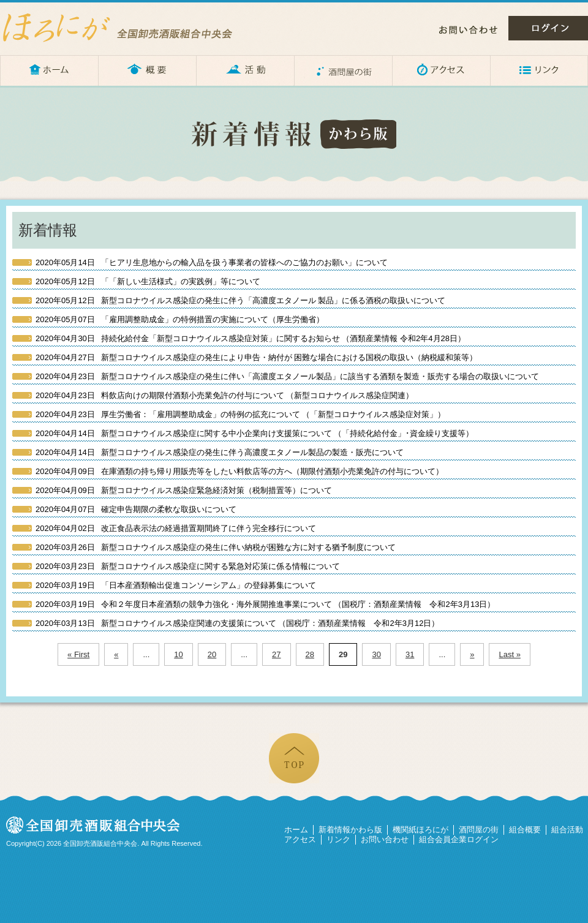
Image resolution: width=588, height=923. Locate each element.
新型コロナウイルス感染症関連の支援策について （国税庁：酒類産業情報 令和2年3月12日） (237, 623)
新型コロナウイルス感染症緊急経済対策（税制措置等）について (184, 490)
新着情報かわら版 (350, 830)
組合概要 (525, 830)
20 (212, 654)
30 (376, 654)
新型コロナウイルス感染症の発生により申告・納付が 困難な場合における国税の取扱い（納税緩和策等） (256, 357)
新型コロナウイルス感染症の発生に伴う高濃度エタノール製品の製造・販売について (220, 452)
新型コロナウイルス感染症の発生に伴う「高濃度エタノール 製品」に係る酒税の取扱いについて (240, 300)
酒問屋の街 (343, 70)
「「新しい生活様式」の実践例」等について (148, 281)
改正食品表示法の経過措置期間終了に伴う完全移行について (176, 528)
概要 (147, 70)
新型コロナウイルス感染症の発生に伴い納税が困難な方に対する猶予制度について (216, 547)
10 (178, 654)
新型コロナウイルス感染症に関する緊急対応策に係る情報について (188, 566)
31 (410, 654)
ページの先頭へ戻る (294, 758)
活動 (245, 70)
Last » (509, 654)
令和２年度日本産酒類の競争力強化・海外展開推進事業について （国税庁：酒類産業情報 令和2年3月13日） (265, 604)
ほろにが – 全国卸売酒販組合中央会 (129, 28)
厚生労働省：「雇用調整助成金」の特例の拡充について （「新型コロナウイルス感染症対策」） (240, 414)
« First (78, 654)
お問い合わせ (468, 30)
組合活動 (567, 830)
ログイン (548, 28)
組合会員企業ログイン (459, 839)
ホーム (49, 70)
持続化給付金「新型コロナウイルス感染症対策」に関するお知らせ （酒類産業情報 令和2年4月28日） (251, 338)
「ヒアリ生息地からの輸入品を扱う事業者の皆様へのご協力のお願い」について (212, 262)
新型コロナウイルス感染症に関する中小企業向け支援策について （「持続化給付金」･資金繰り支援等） (254, 433)
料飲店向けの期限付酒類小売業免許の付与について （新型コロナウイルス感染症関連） (224, 395)
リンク (539, 70)
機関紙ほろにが (420, 830)
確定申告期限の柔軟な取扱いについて (136, 509)
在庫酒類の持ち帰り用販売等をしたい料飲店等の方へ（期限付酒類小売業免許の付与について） (239, 471)
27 (276, 654)
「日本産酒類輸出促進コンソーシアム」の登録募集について (176, 585)
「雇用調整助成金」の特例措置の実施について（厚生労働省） (180, 319)
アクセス (441, 70)
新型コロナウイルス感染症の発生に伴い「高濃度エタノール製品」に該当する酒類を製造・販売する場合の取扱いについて (287, 376)
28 (310, 654)
